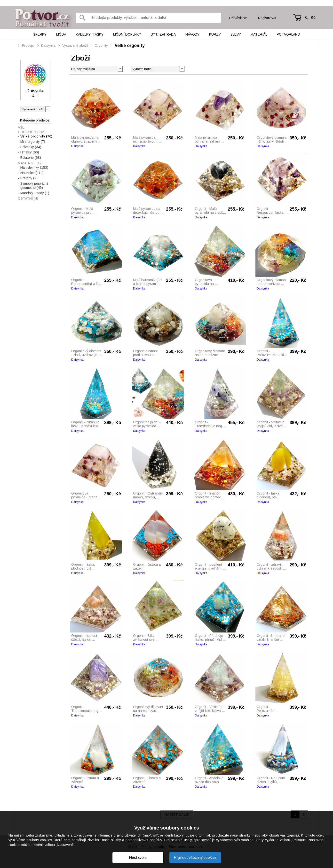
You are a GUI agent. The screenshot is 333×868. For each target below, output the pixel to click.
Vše (21, 127)
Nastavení (138, 857)
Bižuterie (31, 158)
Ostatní (28, 198)
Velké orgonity (130, 46)
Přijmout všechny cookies (195, 857)
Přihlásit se (238, 18)
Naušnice (32, 173)
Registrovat (267, 18)
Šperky (40, 34)
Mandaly (30, 163)
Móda (61, 34)
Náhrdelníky (34, 168)
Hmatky (30, 152)
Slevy (236, 34)
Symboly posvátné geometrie (34, 186)
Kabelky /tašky (90, 34)
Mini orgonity (33, 142)
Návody (192, 34)
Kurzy (215, 34)
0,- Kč (310, 18)
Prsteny (29, 178)
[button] (182, 69)
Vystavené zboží (75, 46)
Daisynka (48, 46)
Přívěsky (31, 147)
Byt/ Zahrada (163, 34)
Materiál (259, 34)
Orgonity (101, 46)
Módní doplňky (127, 34)
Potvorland (288, 34)
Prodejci (28, 46)
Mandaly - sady (35, 193)
